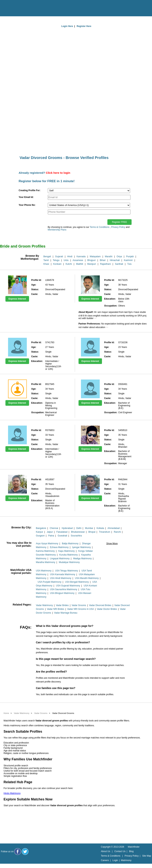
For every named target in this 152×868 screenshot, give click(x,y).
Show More (112, 544)
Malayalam (95, 257)
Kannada (81, 257)
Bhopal (92, 532)
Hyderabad (67, 528)
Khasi (46, 264)
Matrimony (126, 860)
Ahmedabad (114, 528)
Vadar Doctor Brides (107, 609)
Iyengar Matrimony (81, 547)
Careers (105, 860)
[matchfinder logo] (19, 8)
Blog (131, 851)
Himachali (115, 260)
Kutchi (69, 264)
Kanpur (39, 532)
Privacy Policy (118, 227)
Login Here (67, 26)
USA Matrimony (44, 571)
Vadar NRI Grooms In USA (80, 609)
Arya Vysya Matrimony (47, 544)
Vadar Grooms (79, 605)
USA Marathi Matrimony (87, 578)
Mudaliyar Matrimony (69, 562)
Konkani (57, 264)
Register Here (84, 26)
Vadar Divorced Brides (100, 605)
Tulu (129, 264)
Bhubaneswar (78, 532)
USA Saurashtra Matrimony (64, 589)
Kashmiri (128, 260)
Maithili (80, 264)
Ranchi (117, 532)
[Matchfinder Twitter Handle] (25, 852)
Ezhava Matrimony (59, 547)
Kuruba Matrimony (69, 555)
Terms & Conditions (100, 227)
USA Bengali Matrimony (77, 582)
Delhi (79, 528)
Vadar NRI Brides (55, 609)
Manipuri (92, 264)
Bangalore (41, 528)
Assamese (78, 260)
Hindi (70, 257)
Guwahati (63, 536)
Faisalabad (62, 532)
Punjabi (130, 257)
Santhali (119, 264)
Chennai (54, 528)
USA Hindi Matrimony (61, 578)
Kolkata (100, 528)
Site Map (147, 856)
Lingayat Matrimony (60, 559)
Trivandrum (105, 532)
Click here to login (58, 173)
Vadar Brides (62, 605)
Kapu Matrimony (66, 551)
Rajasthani (105, 264)
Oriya (119, 257)
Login (115, 860)
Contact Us (120, 851)
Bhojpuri (91, 260)
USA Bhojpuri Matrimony (62, 593)
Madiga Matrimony (82, 559)
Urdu (66, 260)
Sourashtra (76, 536)
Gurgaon (40, 536)
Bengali (47, 257)
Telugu (56, 260)
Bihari (103, 260)
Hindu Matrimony (12, 793)
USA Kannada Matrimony (63, 574)
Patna (51, 536)
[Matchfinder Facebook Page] (18, 852)
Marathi (109, 257)
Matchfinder (134, 847)
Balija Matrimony (70, 544)
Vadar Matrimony (44, 605)
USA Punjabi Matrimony (50, 582)
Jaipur (50, 532)
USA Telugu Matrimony (67, 571)
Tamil (46, 260)
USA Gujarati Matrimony (68, 586)
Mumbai (89, 528)
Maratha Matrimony (45, 562)
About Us (105, 851)
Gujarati (59, 257)
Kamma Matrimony (45, 551)
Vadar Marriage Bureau (66, 613)
